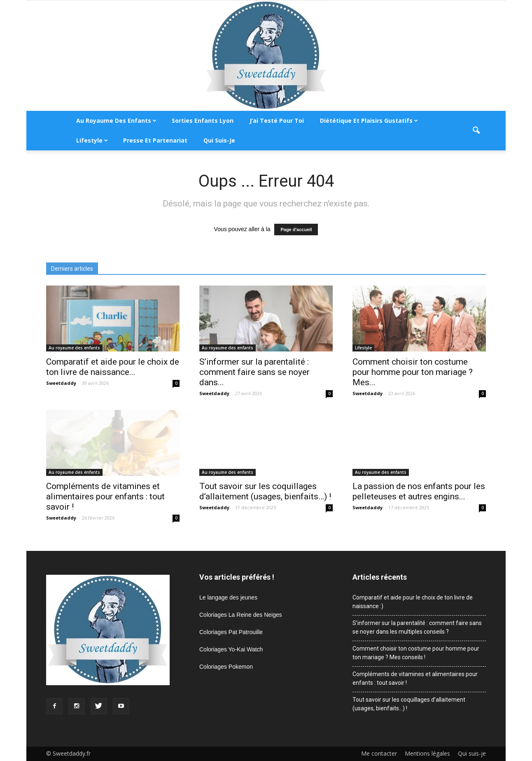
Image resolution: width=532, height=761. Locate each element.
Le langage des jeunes (228, 597)
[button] (476, 131)
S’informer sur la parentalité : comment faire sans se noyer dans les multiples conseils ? (417, 627)
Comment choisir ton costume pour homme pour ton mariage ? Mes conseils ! (416, 653)
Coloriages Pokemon (226, 667)
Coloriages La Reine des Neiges (241, 615)
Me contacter (379, 754)
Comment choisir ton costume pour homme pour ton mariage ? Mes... (413, 372)
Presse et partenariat (155, 140)
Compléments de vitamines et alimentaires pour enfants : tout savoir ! (105, 496)
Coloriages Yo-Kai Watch (231, 649)
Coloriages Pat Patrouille (231, 632)
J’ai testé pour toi (277, 121)
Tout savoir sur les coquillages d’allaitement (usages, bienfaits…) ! (265, 491)
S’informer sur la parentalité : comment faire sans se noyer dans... (254, 372)
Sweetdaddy (61, 383)
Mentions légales (427, 754)
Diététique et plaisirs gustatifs (369, 121)
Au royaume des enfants (116, 121)
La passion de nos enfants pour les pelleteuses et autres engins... (419, 491)
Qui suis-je (219, 140)
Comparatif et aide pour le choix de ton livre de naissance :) (413, 602)
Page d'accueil (296, 229)
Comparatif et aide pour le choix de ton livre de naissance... (113, 367)
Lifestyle (92, 140)
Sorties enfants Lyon (203, 121)
